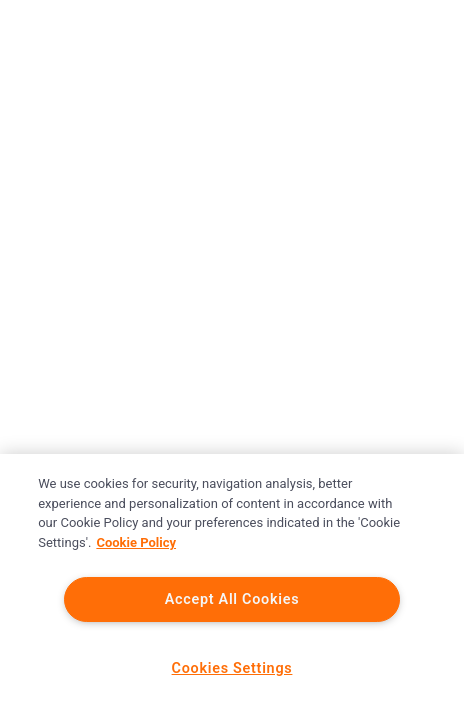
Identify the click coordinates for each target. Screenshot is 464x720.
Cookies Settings (232, 668)
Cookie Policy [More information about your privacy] (136, 542)
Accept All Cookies (232, 599)
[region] (232, 587)
